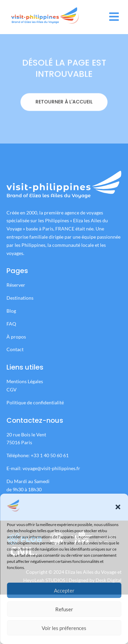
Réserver (16, 285)
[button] (118, 507)
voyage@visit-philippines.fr (51, 468)
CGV (12, 390)
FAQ (11, 324)
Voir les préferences (64, 628)
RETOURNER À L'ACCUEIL (64, 124)
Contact (15, 349)
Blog (11, 311)
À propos (16, 337)
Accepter (64, 590)
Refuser (64, 609)
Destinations (20, 298)
